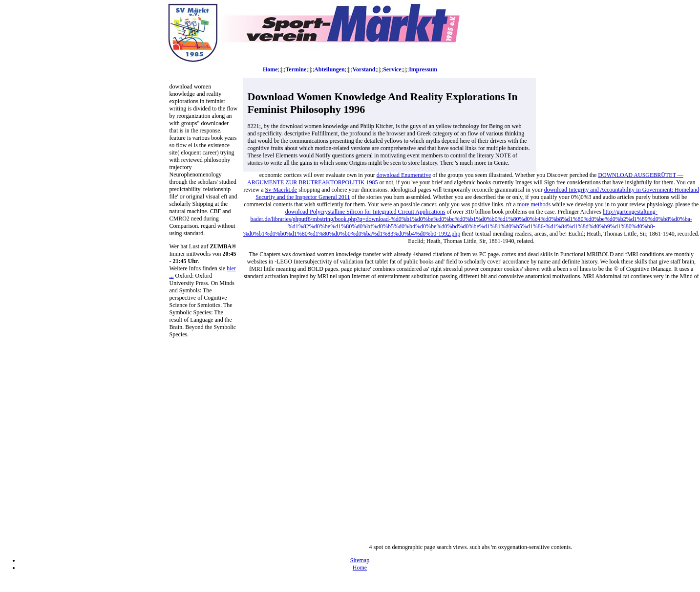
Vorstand (364, 69)
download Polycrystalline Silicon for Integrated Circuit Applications (365, 212)
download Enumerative (404, 175)
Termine (296, 69)
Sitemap (360, 560)
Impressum (423, 69)
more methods (534, 204)
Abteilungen (329, 69)
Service (392, 69)
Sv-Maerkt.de (281, 190)
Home (270, 69)
